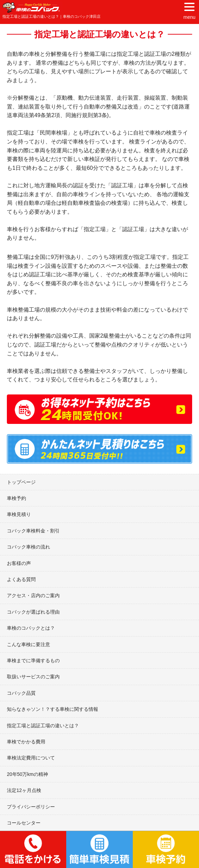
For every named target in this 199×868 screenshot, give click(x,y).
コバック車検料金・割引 (33, 531)
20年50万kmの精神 (27, 774)
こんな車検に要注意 (28, 644)
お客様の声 (19, 563)
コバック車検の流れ (28, 547)
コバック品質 (21, 693)
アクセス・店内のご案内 (33, 595)
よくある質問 (21, 579)
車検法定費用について (31, 758)
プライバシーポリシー (31, 807)
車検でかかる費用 (26, 742)
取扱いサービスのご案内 (33, 677)
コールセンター (24, 823)
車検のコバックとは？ (31, 628)
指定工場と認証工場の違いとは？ (43, 726)
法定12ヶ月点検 (24, 790)
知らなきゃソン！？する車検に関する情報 (52, 709)
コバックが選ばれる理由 (33, 612)
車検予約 (16, 498)
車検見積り (19, 514)
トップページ (21, 482)
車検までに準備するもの (33, 661)
